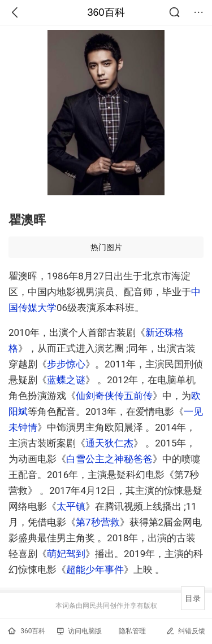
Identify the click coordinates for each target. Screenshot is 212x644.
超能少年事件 (95, 569)
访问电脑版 (79, 631)
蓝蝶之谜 (66, 380)
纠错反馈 (186, 631)
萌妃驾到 (66, 554)
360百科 (106, 12)
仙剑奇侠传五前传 (114, 396)
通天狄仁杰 (109, 443)
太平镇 (71, 506)
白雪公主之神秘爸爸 (109, 459)
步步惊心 (66, 364)
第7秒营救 (98, 522)
